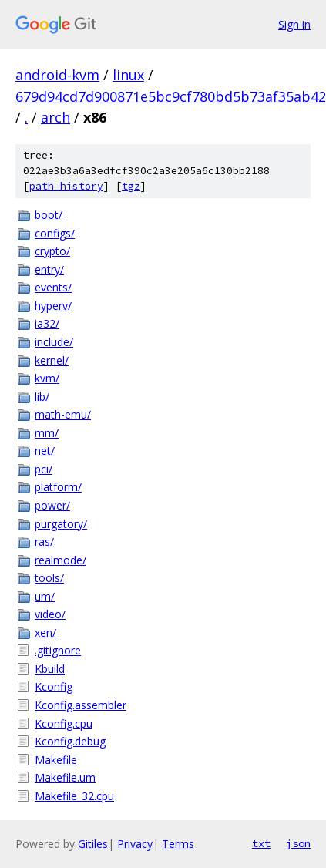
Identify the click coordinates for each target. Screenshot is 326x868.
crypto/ (52, 251)
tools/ (49, 578)
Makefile (56, 760)
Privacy (135, 844)
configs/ (55, 233)
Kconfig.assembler (81, 705)
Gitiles (93, 844)
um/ (45, 596)
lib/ (42, 397)
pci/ (44, 469)
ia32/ (47, 323)
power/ (52, 505)
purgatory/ (61, 524)
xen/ (45, 632)
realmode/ (60, 560)
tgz (131, 186)
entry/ (49, 269)
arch (55, 117)
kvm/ (47, 378)
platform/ (58, 487)
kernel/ (52, 360)
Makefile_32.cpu (74, 796)
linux (128, 75)
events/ (53, 287)
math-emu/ (63, 414)
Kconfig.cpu (64, 723)
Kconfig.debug (70, 741)
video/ (50, 614)
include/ (54, 342)
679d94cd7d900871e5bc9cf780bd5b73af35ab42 (171, 96)
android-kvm (57, 75)
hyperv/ (53, 306)
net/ (45, 451)
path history (66, 186)
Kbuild (50, 669)
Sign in (294, 24)
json (298, 843)
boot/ (49, 215)
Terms (178, 844)
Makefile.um (65, 777)
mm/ (47, 433)
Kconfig (54, 686)
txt (261, 843)
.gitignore (58, 650)
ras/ (44, 542)
